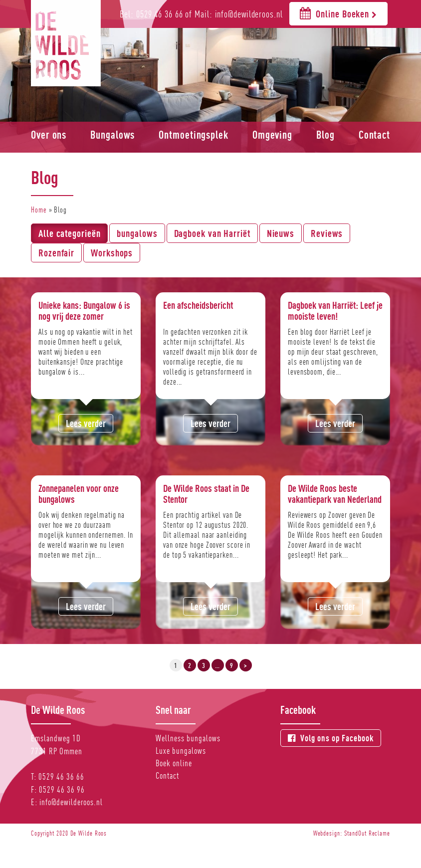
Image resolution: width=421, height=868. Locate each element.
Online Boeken (338, 13)
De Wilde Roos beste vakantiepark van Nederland (335, 494)
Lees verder (86, 423)
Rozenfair (56, 253)
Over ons (49, 135)
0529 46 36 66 (61, 776)
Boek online (174, 763)
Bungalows (112, 135)
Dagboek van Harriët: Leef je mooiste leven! (335, 311)
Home (39, 210)
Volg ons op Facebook (331, 738)
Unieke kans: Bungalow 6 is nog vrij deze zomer (84, 311)
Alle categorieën (69, 233)
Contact (374, 135)
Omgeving (272, 135)
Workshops (112, 253)
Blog (325, 135)
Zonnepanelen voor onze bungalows (79, 494)
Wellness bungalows (188, 738)
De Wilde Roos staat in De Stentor (206, 494)
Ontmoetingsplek (194, 135)
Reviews (327, 233)
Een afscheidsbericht (198, 305)
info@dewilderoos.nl (71, 802)
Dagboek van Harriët (212, 233)
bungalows (137, 233)
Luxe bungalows (181, 751)
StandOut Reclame (367, 833)
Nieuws (281, 233)
